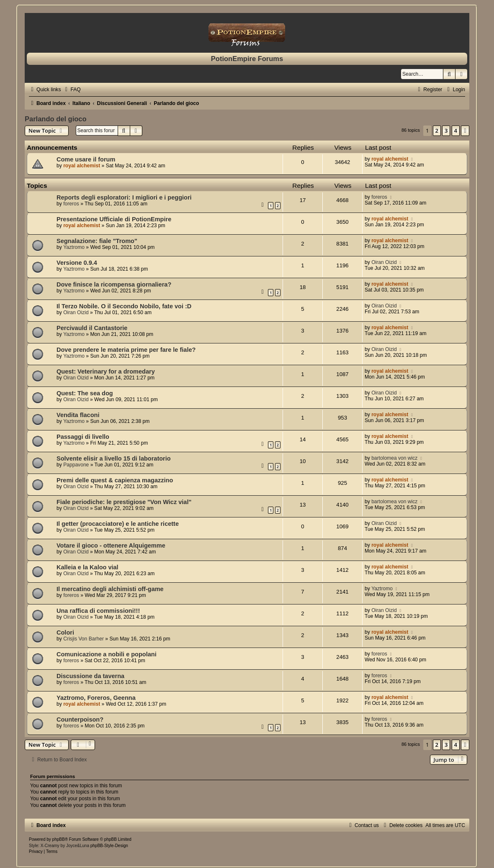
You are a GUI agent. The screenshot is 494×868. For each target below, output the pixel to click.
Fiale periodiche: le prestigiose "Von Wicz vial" (124, 502)
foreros (71, 204)
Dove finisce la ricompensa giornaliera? (114, 284)
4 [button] (456, 131)
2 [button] (437, 131)
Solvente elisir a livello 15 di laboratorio (114, 458)
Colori (65, 632)
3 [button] (446, 131)
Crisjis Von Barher (84, 639)
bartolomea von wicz (394, 458)
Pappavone (76, 465)
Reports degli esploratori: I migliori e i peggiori (124, 197)
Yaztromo (74, 247)
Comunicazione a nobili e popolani (107, 654)
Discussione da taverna (90, 676)
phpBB (59, 839)
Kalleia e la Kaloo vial (87, 567)
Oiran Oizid (384, 262)
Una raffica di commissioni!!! (98, 611)
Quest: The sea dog (85, 393)
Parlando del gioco (56, 119)
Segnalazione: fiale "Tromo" (97, 241)
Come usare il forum (86, 159)
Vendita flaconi (78, 415)
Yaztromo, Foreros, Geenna (96, 698)
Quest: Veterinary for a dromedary (106, 371)
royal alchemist (82, 166)
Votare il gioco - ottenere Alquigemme (111, 545)
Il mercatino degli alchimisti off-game (110, 589)
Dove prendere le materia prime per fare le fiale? (126, 350)
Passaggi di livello (83, 437)
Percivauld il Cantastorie (92, 328)
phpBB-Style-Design (109, 846)
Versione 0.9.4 (77, 263)
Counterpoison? (80, 719)
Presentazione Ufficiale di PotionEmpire (114, 219)
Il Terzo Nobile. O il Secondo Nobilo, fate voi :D (124, 306)
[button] (465, 131)
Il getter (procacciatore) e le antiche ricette (118, 524)
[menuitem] (72, 90)
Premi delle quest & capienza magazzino (115, 480)
